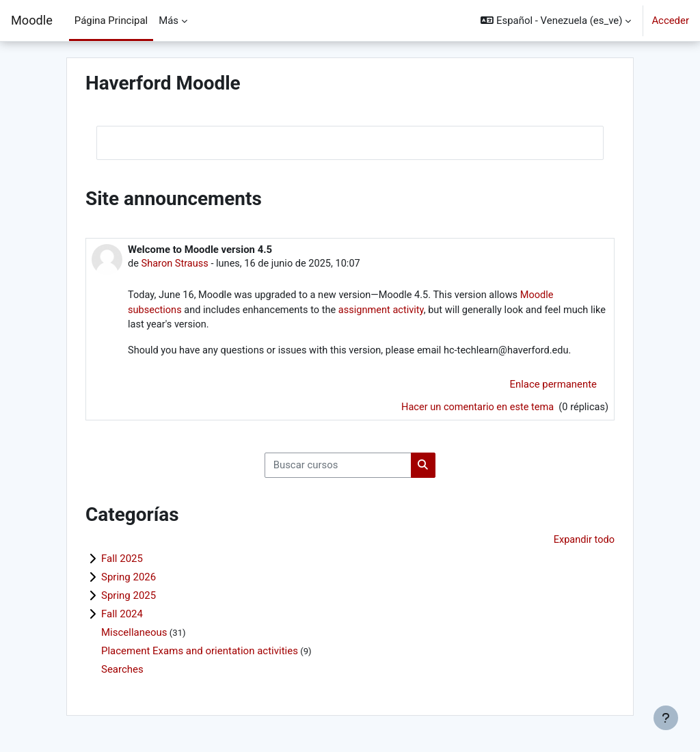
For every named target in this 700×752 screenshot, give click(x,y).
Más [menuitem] (169, 21)
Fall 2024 (122, 617)
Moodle (32, 20)
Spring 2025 (129, 599)
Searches (122, 673)
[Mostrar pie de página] (666, 718)
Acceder (670, 21)
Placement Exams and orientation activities (200, 654)
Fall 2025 (122, 562)
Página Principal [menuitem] (111, 21)
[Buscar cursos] (338, 468)
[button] (556, 21)
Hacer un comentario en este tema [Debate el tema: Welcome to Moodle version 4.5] (476, 409)
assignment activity (387, 311)
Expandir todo (584, 543)
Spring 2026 (129, 580)
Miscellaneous (134, 636)
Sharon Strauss (176, 264)
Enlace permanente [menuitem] (554, 386)
